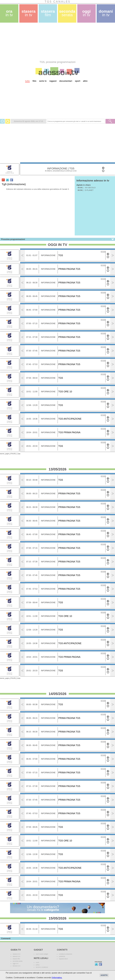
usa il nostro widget (42, 954)
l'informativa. (57, 978)
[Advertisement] (42, 42)
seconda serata (18, 961)
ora (9, 13)
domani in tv (17, 966)
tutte (27, 81)
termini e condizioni (42, 967)
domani (106, 13)
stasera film (16, 959)
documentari (66, 81)
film (34, 81)
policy (38, 965)
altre (85, 81)
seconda (67, 13)
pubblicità (62, 956)
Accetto (104, 975)
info (103, 252)
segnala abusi (63, 959)
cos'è (37, 962)
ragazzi (53, 81)
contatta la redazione (66, 954)
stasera (29, 13)
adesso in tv (16, 956)
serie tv (43, 81)
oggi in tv (16, 964)
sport (78, 81)
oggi (86, 13)
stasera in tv (17, 954)
